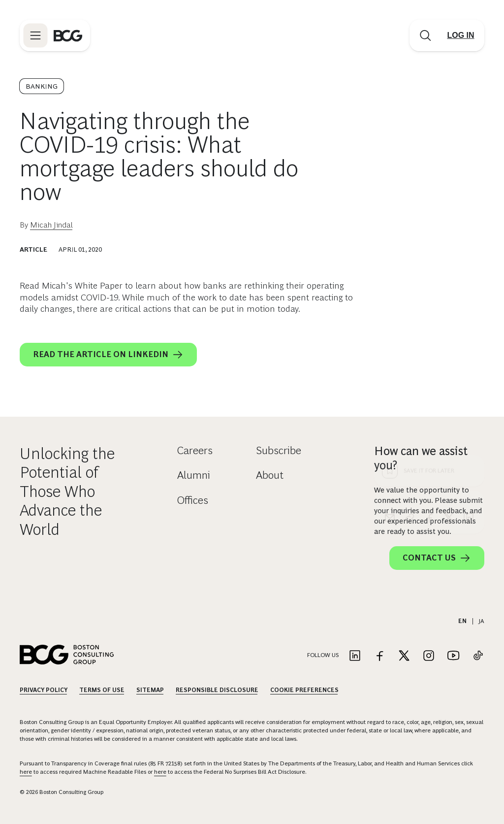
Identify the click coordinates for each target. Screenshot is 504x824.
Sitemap (150, 690)
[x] (449, 339)
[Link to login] (461, 35)
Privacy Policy (44, 690)
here (26, 772)
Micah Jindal (51, 225)
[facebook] (429, 339)
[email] (390, 339)
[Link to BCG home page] (68, 35)
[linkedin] (469, 339)
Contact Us (437, 558)
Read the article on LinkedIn (108, 355)
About (270, 475)
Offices (193, 500)
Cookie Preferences (304, 690)
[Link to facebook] (379, 656)
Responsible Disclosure (217, 690)
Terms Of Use (102, 690)
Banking (42, 86)
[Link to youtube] (453, 656)
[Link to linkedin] (355, 656)
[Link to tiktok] (478, 656)
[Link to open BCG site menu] (35, 35)
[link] (409, 339)
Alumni (194, 475)
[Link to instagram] (429, 656)
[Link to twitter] (404, 656)
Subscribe (279, 450)
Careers (195, 450)
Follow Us (323, 655)
